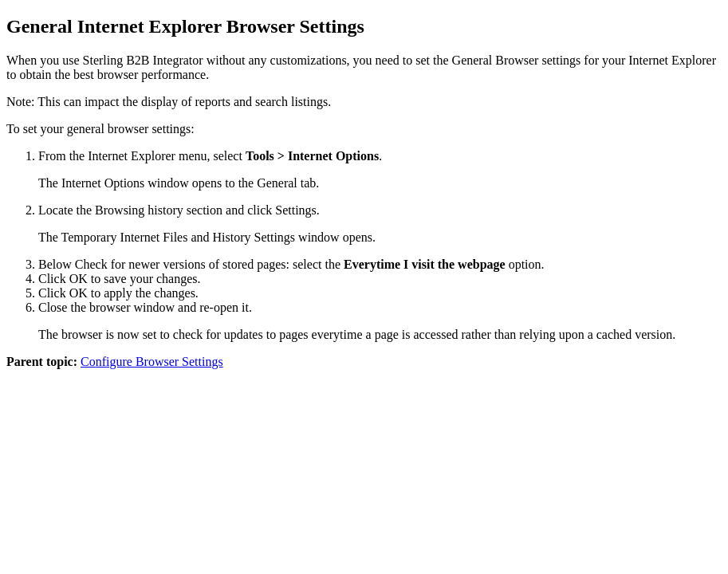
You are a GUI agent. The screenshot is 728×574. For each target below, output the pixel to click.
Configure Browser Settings (152, 362)
